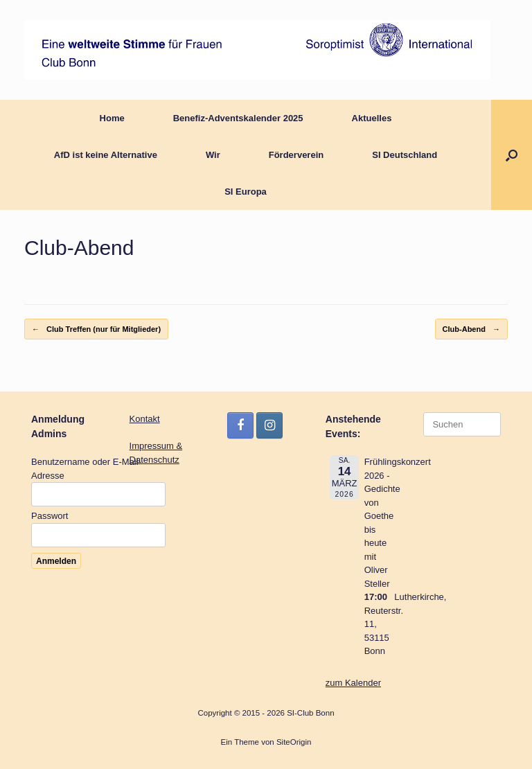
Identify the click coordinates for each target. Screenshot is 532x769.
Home (112, 118)
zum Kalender (353, 683)
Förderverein (296, 155)
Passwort (50, 516)
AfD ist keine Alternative (106, 155)
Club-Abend (471, 329)
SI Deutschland (405, 155)
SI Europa (246, 192)
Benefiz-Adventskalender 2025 (238, 118)
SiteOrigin (294, 742)
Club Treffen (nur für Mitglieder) (96, 329)
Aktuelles (372, 118)
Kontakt (145, 419)
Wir (213, 155)
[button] (512, 155)
